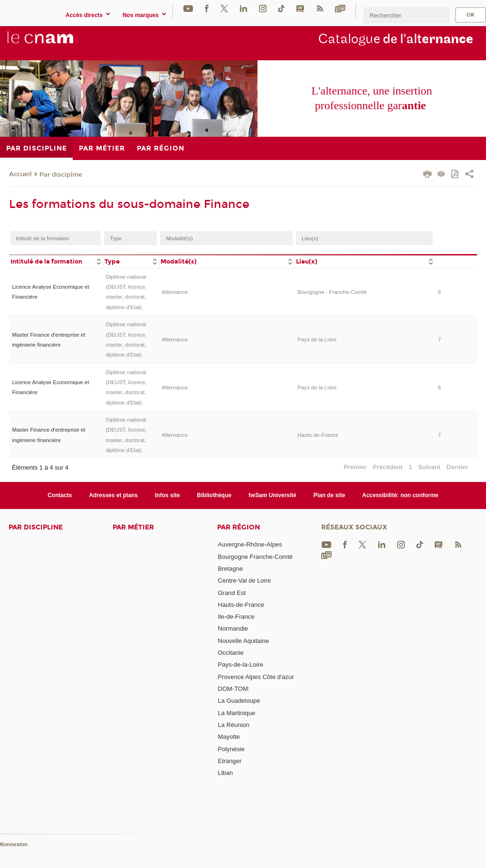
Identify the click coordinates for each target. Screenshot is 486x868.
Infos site (167, 495)
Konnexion (14, 844)
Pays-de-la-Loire (241, 665)
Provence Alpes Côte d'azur (256, 677)
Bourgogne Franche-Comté (256, 557)
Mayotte (229, 737)
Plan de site (329, 495)
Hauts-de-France (318, 435)
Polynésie (231, 749)
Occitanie (231, 653)
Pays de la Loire (317, 340)
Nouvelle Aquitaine (244, 641)
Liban (226, 773)
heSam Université (272, 495)
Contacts (60, 495)
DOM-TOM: (234, 689)
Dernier (457, 467)
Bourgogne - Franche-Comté (332, 292)
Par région (238, 527)
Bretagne (231, 569)
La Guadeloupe (239, 701)
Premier (355, 467)
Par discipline (61, 175)
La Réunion (234, 725)
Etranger (230, 761)
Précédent (388, 467)
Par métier (133, 527)
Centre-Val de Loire (245, 580)
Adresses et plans (113, 495)
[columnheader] (56, 261)
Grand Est (232, 593)
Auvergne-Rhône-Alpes (250, 544)
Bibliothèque (214, 495)
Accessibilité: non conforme (400, 495)
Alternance (175, 292)
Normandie (233, 628)
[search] (406, 15)
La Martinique (237, 713)
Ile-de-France (236, 617)
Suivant (429, 467)
